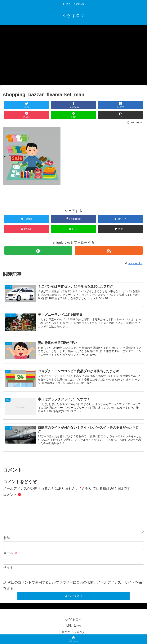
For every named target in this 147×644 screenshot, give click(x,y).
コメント (12, 495)
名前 (9, 544)
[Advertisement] (73, 57)
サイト (8, 574)
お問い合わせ (73, 632)
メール (10, 559)
